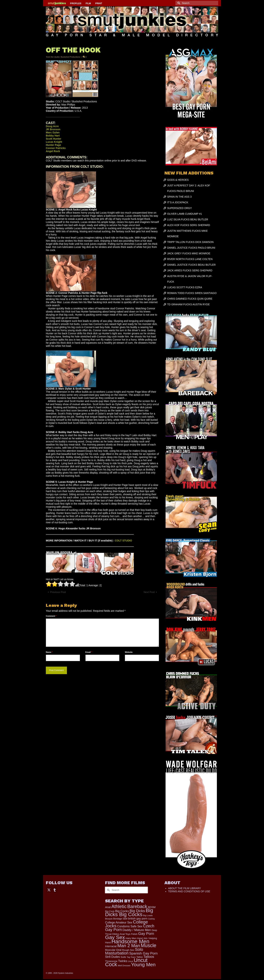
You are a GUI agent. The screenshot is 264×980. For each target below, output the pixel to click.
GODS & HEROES (178, 180)
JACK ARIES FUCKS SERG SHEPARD (190, 270)
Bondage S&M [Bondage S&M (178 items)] (120, 919)
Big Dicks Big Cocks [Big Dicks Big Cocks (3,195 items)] (129, 912)
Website (129, 652)
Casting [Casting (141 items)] (151, 919)
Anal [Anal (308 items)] (108, 907)
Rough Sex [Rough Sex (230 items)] (128, 950)
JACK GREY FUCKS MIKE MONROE (189, 253)
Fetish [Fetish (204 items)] (134, 934)
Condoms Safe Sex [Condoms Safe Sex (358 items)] (130, 926)
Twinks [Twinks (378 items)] (123, 961)
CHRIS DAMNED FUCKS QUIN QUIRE (190, 299)
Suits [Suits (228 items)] (123, 957)
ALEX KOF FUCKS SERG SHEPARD (189, 225)
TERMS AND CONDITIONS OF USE (189, 891)
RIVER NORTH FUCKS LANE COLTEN (190, 259)
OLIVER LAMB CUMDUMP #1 (185, 214)
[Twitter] (49, 890)
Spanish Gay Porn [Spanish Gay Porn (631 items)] (143, 953)
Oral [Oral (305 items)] (119, 950)
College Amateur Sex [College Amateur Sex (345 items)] (119, 922)
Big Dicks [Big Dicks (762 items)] (137, 911)
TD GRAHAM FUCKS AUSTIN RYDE (188, 304)
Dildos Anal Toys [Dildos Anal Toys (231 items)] (121, 934)
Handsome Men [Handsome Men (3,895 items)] (130, 941)
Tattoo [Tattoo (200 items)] (140, 957)
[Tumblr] (55, 890)
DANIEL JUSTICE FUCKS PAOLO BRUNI (191, 248)
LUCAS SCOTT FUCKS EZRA (185, 287)
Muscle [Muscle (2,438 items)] (149, 946)
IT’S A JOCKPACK (178, 202)
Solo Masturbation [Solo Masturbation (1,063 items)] (124, 951)
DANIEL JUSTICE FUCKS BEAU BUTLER (191, 265)
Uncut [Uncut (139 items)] (131, 961)
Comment (51, 616)
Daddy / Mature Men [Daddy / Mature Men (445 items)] (137, 930)
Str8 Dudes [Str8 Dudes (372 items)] (112, 957)
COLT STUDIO (123, 541)
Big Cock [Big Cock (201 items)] (110, 911)
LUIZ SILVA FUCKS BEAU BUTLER (188, 219)
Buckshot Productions (70, 57)
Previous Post (58, 592)
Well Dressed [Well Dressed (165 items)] (124, 966)
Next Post (149, 592)
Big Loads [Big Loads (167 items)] (148, 915)
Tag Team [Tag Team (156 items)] (131, 957)
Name (49, 652)
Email (89, 652)
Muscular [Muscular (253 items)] (110, 950)
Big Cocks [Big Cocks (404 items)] (122, 911)
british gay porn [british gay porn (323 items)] (138, 918)
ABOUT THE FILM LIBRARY (185, 888)
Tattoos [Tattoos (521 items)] (149, 957)
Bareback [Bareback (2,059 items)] (137, 906)
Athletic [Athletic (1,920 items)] (119, 906)
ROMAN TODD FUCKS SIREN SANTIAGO (192, 293)
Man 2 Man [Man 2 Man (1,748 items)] (129, 946)
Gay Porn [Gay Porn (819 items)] (146, 933)
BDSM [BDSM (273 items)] (152, 907)
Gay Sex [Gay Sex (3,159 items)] (115, 937)
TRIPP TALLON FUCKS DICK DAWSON (190, 242)
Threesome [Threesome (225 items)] (111, 961)
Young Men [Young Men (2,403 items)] (143, 965)
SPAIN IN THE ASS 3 (179, 197)
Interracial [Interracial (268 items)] (111, 946)
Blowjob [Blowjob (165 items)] (109, 919)
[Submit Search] (178, 3)
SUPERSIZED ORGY (180, 208)
